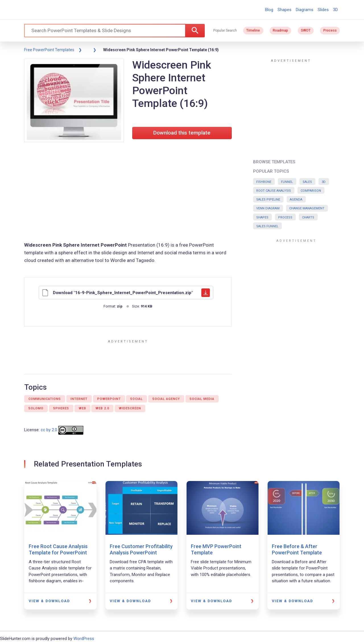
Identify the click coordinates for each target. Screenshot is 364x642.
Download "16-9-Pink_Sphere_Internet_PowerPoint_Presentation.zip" (126, 293)
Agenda (296, 200)
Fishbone (264, 182)
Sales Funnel (267, 226)
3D (335, 10)
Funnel (287, 182)
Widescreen (130, 408)
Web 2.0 (102, 408)
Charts (308, 217)
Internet (79, 399)
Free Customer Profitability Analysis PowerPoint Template (141, 552)
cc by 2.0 (49, 430)
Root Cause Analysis (274, 191)
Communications (45, 399)
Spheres (61, 408)
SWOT (306, 30)
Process (330, 30)
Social (136, 399)
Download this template (182, 133)
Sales (307, 182)
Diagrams (305, 10)
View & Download (49, 601)
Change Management (307, 208)
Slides (323, 10)
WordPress (84, 639)
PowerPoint (109, 399)
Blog (269, 10)
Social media (202, 399)
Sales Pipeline (268, 200)
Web (82, 408)
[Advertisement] (128, 193)
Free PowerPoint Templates (49, 50)
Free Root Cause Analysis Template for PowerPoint (58, 549)
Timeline (253, 30)
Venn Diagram (268, 208)
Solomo (36, 408)
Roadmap (280, 30)
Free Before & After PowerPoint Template (297, 549)
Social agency (166, 399)
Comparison (311, 191)
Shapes (285, 10)
